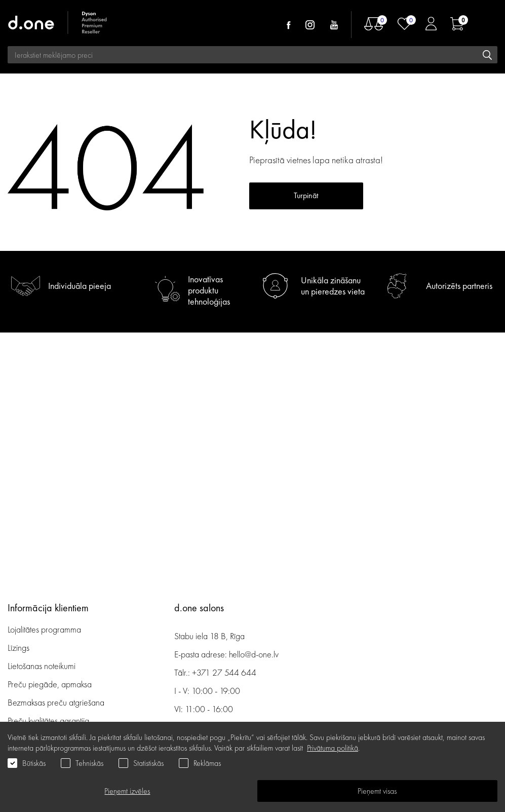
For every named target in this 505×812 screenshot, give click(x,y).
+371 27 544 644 (224, 672)
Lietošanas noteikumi (42, 666)
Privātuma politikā (333, 748)
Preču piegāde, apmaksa (50, 684)
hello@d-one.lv (254, 654)
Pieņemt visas (377, 791)
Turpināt (306, 195)
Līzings (18, 648)
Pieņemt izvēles (127, 791)
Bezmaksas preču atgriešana (56, 702)
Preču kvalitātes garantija (48, 721)
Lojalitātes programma (45, 629)
